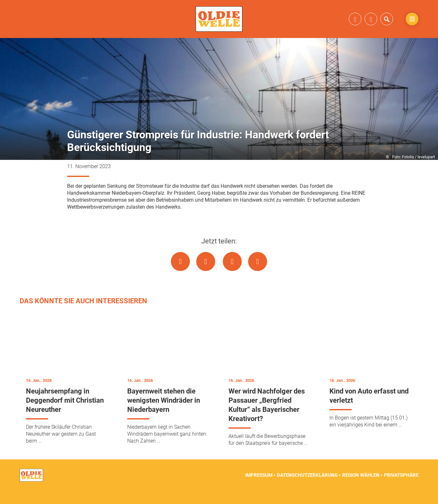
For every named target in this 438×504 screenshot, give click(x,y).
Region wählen (361, 488)
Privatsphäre (401, 488)
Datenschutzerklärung (307, 488)
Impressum (259, 488)
